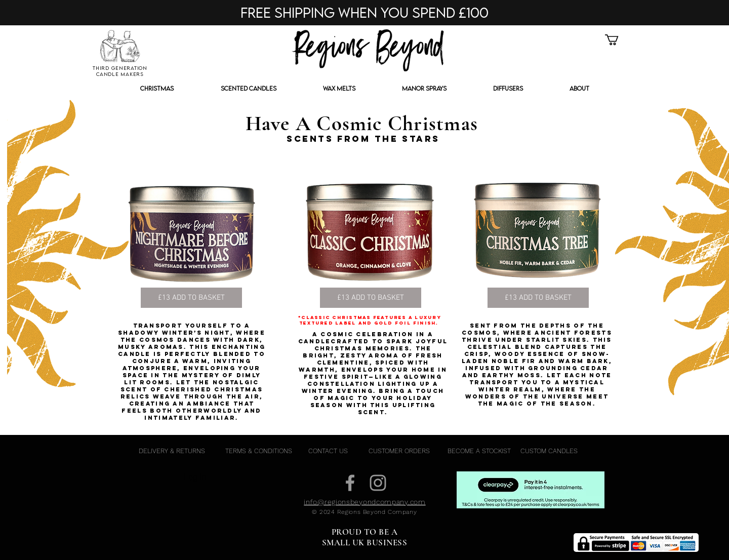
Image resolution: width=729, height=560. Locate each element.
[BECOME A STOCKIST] (479, 451)
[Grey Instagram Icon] (378, 483)
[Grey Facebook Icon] (350, 483)
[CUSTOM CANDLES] (549, 451)
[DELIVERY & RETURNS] (172, 451)
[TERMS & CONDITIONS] (258, 451)
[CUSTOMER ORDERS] (399, 451)
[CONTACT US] (328, 451)
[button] (618, 40)
